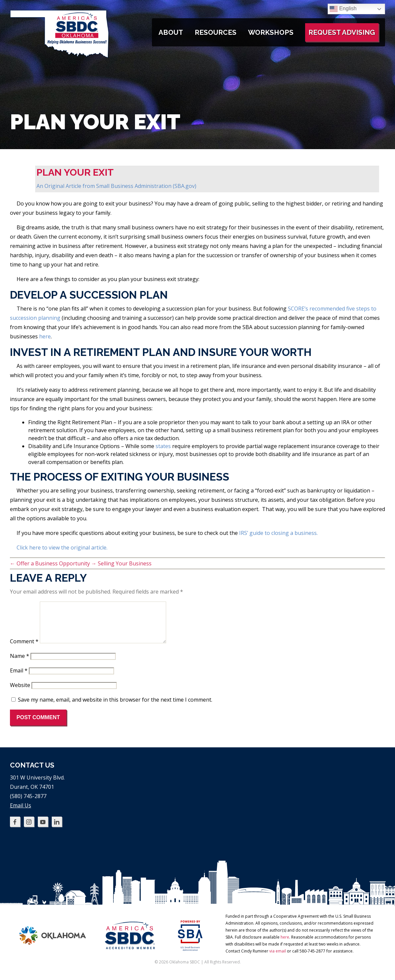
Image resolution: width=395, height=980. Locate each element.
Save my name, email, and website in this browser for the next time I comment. (115, 708)
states (163, 446)
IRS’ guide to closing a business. (278, 533)
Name (20, 664)
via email (278, 959)
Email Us (21, 813)
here (45, 336)
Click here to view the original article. (62, 548)
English (343, 9)
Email (19, 678)
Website (20, 693)
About (171, 32)
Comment (24, 649)
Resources (216, 32)
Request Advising (342, 32)
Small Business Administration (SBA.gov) (146, 186)
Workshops (271, 32)
